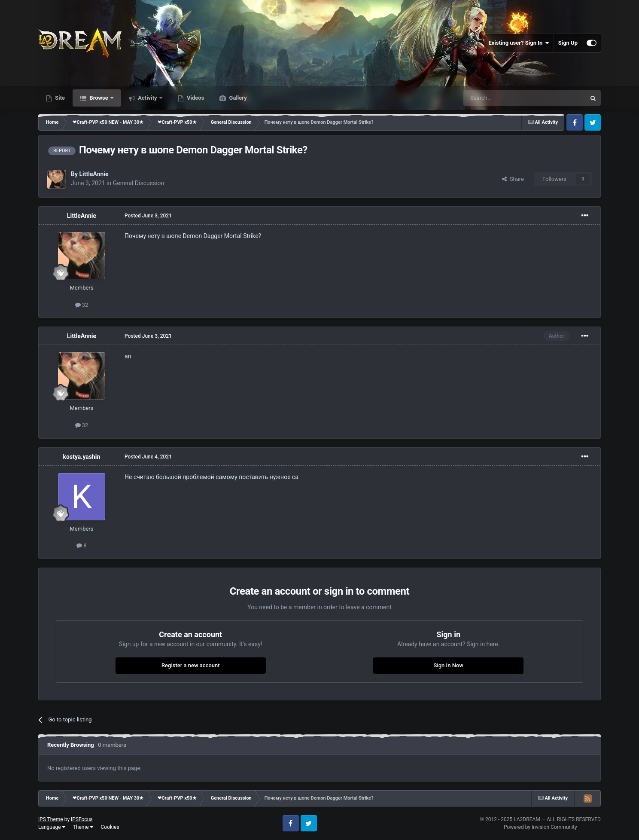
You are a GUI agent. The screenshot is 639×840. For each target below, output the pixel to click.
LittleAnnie (94, 174)
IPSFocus (82, 819)
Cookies (110, 827)
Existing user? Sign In (519, 43)
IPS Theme (51, 819)
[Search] (504, 98)
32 (82, 305)
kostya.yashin (82, 457)
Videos (195, 98)
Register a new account (191, 665)
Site (59, 98)
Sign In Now (449, 665)
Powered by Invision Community (540, 827)
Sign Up (568, 43)
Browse (99, 98)
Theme (83, 827)
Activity (148, 98)
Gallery (237, 98)
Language (52, 827)
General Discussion (139, 183)
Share (513, 179)
